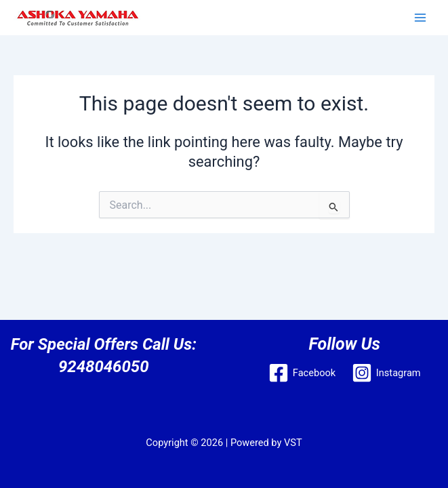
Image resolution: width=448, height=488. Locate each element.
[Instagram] (386, 373)
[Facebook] (302, 373)
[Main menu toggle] (420, 18)
